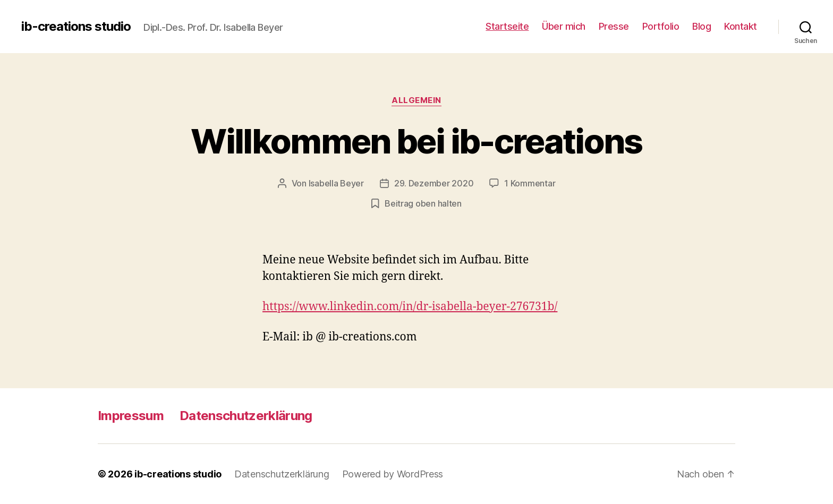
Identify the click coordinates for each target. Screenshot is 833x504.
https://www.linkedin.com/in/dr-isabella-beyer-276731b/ (410, 307)
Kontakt (741, 26)
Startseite (507, 26)
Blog (702, 26)
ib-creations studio (76, 27)
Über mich (564, 26)
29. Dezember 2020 (434, 183)
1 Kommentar (530, 183)
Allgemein (416, 100)
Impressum (131, 416)
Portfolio (661, 26)
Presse (614, 26)
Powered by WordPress (393, 474)
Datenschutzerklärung (246, 416)
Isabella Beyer (336, 183)
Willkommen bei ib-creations (416, 141)
